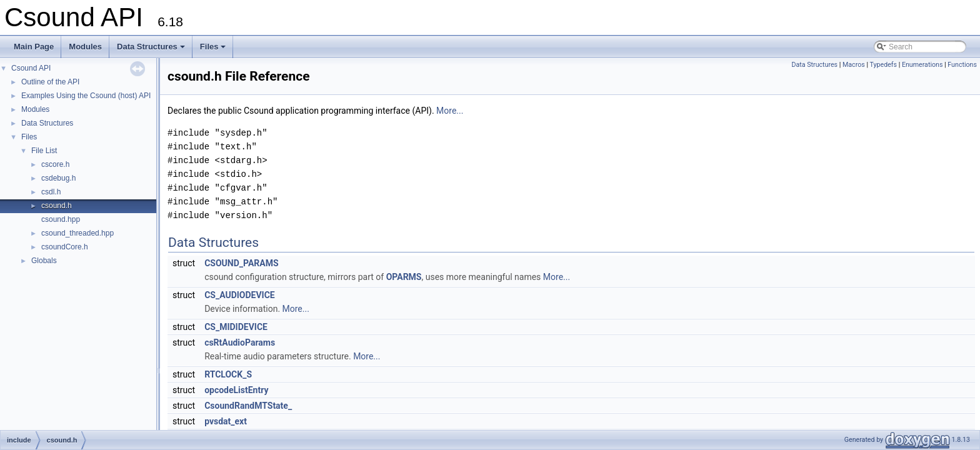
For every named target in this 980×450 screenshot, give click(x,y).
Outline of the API (50, 82)
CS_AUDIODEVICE (240, 295)
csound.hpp (61, 219)
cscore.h (55, 164)
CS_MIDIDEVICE (236, 327)
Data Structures (152, 50)
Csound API (31, 68)
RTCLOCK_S (228, 374)
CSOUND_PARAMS (241, 263)
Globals (44, 261)
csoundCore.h (65, 247)
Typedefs (883, 65)
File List (44, 151)
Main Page (34, 47)
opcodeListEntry (236, 390)
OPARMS (404, 277)
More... (450, 111)
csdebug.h (58, 178)
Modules (85, 47)
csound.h (57, 206)
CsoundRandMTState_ (248, 406)
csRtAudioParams (240, 342)
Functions (962, 65)
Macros (854, 65)
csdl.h (51, 192)
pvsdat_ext (226, 421)
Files (214, 50)
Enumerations (922, 65)
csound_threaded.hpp (77, 233)
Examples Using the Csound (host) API (86, 96)
